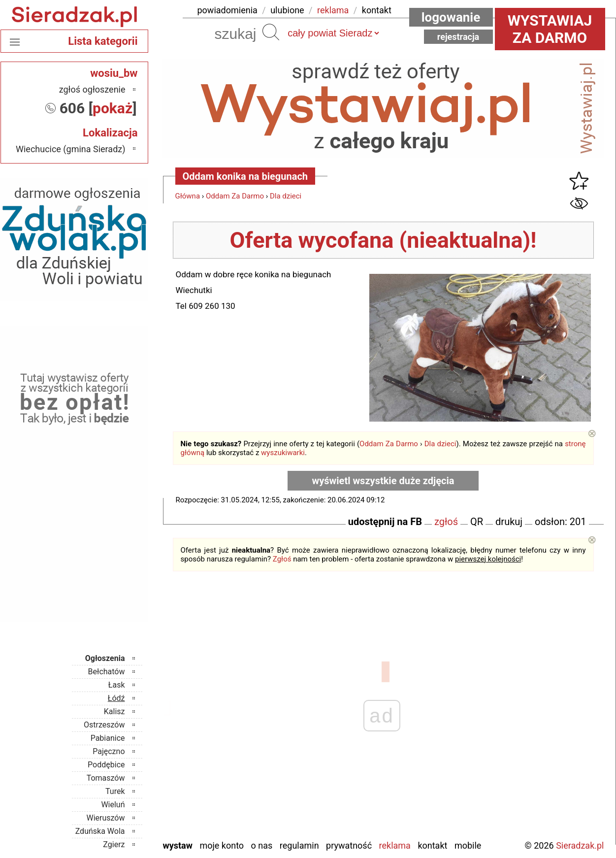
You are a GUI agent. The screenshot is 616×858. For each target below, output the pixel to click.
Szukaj (271, 32)
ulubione (287, 10)
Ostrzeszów (104, 725)
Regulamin (299, 845)
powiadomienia (227, 10)
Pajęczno (109, 751)
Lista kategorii (103, 41)
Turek (115, 791)
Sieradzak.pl (580, 845)
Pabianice (108, 738)
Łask (117, 685)
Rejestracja (458, 37)
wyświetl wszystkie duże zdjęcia (383, 481)
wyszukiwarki (283, 453)
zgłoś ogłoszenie (92, 89)
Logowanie (451, 17)
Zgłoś (282, 559)
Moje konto (222, 845)
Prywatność (349, 845)
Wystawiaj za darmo (550, 29)
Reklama (395, 845)
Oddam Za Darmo (235, 196)
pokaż (113, 108)
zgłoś (446, 522)
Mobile (468, 845)
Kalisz (114, 711)
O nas (262, 845)
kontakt (377, 10)
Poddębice (106, 765)
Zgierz (114, 844)
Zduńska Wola (100, 831)
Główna (188, 196)
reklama (333, 10)
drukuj (509, 522)
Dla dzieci (286, 196)
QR (477, 522)
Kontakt (432, 845)
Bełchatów (107, 672)
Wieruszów (105, 818)
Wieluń (113, 805)
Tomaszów (106, 778)
